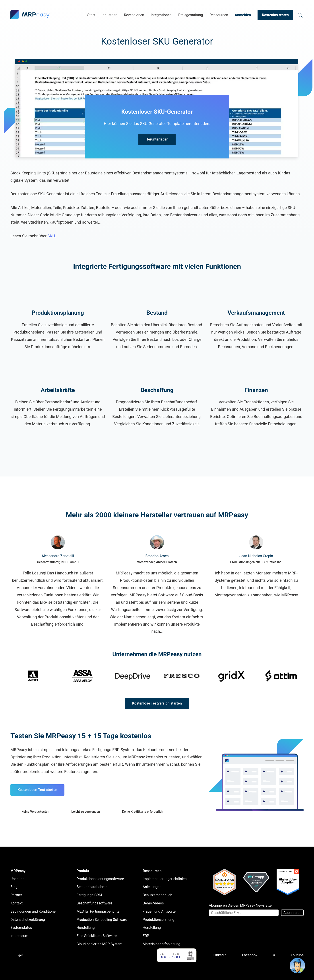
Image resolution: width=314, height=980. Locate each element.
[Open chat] (297, 966)
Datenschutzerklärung (28, 920)
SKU (51, 236)
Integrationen (161, 15)
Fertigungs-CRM (89, 895)
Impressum (19, 936)
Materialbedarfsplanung (161, 944)
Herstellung (86, 928)
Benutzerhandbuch (157, 895)
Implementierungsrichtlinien (165, 879)
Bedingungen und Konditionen (34, 911)
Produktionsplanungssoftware (100, 879)
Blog (14, 887)
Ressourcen (219, 15)
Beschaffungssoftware (94, 903)
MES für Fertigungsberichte (98, 911)
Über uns (17, 879)
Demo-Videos (153, 903)
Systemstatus (21, 928)
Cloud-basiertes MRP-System (100, 944)
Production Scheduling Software (102, 920)
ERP (146, 936)
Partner (16, 895)
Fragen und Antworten (160, 911)
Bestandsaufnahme (92, 887)
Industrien (110, 15)
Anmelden (243, 15)
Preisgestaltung (191, 15)
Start (91, 15)
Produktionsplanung (158, 920)
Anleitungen (152, 887)
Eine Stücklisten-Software (97, 936)
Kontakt (16, 903)
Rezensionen (134, 15)
